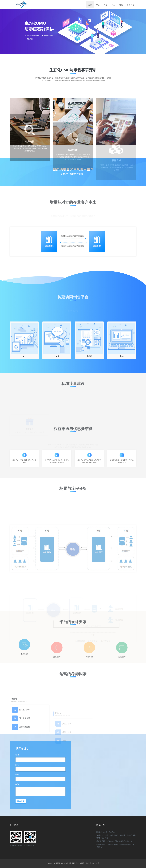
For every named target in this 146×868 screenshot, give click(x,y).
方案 (106, 5)
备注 (17, 785)
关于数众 (131, 5)
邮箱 (17, 765)
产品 (98, 5)
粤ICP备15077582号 (93, 863)
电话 (17, 775)
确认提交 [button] (21, 801)
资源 (121, 5)
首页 (90, 5)
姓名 (17, 755)
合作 (113, 5)
